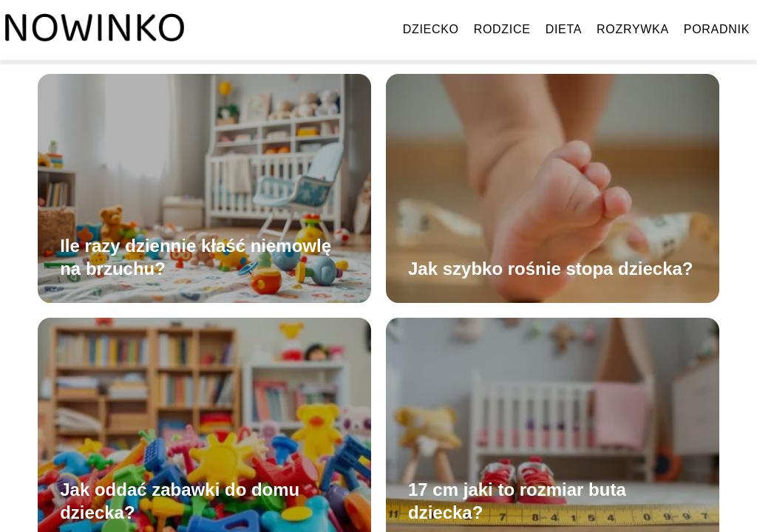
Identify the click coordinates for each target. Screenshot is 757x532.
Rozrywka (633, 29)
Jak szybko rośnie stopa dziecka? (551, 269)
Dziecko (431, 29)
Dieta (564, 29)
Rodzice (502, 29)
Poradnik (717, 29)
